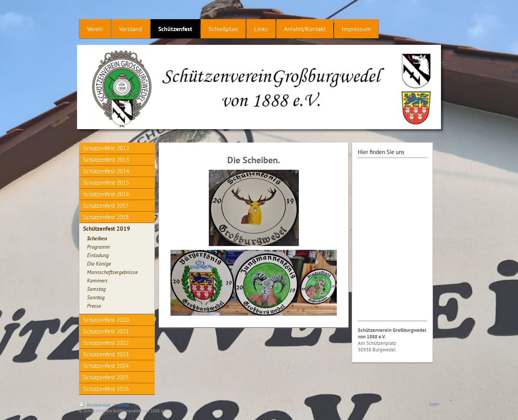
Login (434, 404)
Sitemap (122, 405)
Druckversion (95, 405)
